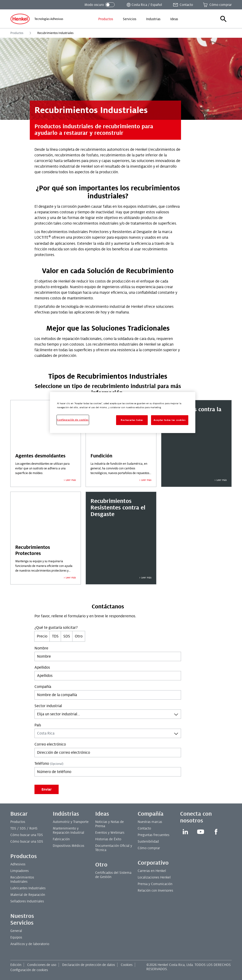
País (38, 725)
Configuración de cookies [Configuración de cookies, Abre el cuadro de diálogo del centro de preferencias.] (73, 420)
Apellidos (42, 667)
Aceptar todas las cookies (170, 420)
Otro (79, 636)
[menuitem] (106, 19)
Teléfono (49, 764)
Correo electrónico (50, 744)
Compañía (43, 687)
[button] (223, 19)
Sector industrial (48, 706)
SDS (67, 636)
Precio (42, 636)
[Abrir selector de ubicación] (144, 5)
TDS (55, 636)
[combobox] (108, 714)
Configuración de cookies (29, 970)
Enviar (47, 789)
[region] (123, 413)
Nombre (41, 648)
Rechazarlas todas (132, 420)
